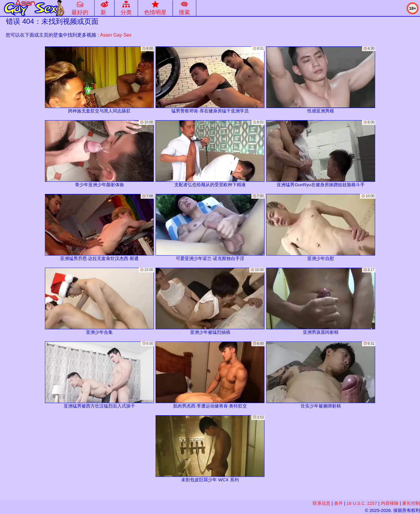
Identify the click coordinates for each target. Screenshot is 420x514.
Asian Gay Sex (116, 35)
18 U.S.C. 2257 (362, 503)
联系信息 (322, 503)
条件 (338, 503)
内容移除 (390, 503)
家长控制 (411, 503)
